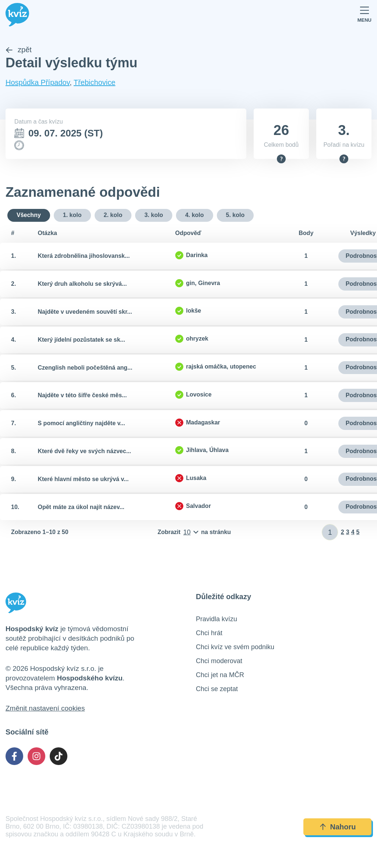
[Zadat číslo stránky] (330, 533)
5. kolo (235, 215)
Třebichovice (94, 83)
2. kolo (113, 215)
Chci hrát (209, 633)
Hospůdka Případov (38, 83)
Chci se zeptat (217, 689)
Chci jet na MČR (220, 675)
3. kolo (154, 215)
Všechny (29, 215)
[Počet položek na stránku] (194, 533)
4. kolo (195, 215)
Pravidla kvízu (216, 619)
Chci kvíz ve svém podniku (235, 647)
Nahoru (338, 827)
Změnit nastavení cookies (45, 709)
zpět (19, 50)
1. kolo (72, 215)
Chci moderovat (219, 661)
